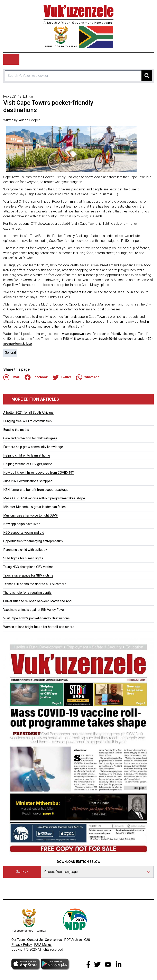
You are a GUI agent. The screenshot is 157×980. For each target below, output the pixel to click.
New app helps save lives (22, 524)
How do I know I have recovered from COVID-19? (39, 473)
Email (11, 377)
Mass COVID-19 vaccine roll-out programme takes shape (44, 498)
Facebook (36, 377)
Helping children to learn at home (27, 455)
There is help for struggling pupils (27, 593)
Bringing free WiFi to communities (27, 421)
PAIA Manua (43, 945)
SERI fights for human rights (23, 558)
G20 (87, 940)
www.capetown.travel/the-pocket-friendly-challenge (99, 334)
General (10, 353)
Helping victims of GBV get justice (28, 464)
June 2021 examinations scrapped (28, 481)
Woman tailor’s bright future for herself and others (39, 627)
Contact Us (35, 940)
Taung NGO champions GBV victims (28, 567)
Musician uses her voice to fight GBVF (30, 515)
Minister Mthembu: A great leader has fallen (34, 507)
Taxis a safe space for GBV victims (28, 575)
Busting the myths (16, 430)
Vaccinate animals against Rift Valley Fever (34, 610)
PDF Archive (73, 940)
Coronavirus (53, 940)
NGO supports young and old (24, 533)
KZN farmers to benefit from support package (36, 490)
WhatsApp (88, 377)
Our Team (18, 940)
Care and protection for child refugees (30, 438)
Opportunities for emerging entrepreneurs (33, 541)
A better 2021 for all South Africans (28, 413)
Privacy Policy (22, 945)
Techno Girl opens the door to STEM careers (35, 584)
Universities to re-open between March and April (38, 601)
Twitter (62, 377)
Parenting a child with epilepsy (25, 550)
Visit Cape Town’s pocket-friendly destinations (36, 618)
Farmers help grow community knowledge (33, 447)
